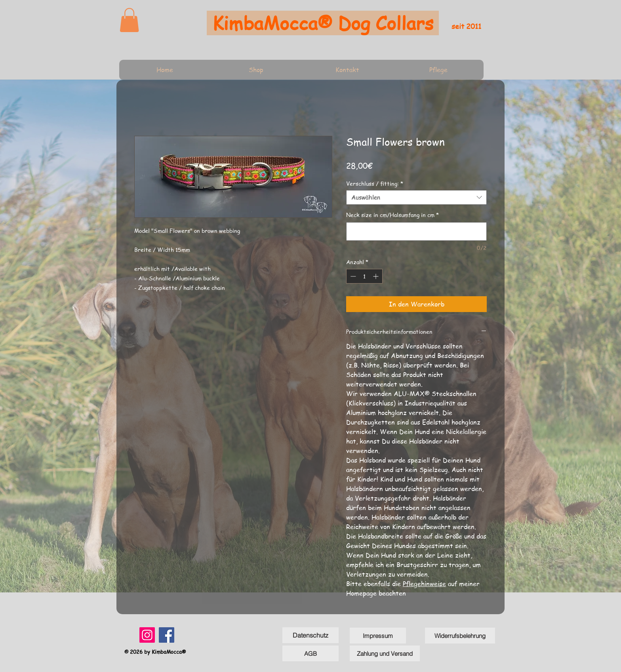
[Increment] (376, 276)
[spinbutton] (364, 276)
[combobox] (416, 198)
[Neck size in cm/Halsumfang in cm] (416, 231)
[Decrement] (352, 276)
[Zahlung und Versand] (385, 653)
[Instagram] (147, 635)
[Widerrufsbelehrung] (460, 636)
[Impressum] (378, 636)
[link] (129, 20)
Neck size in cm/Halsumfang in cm (392, 215)
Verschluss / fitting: (375, 183)
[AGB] (310, 653)
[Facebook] (167, 635)
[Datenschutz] (310, 635)
